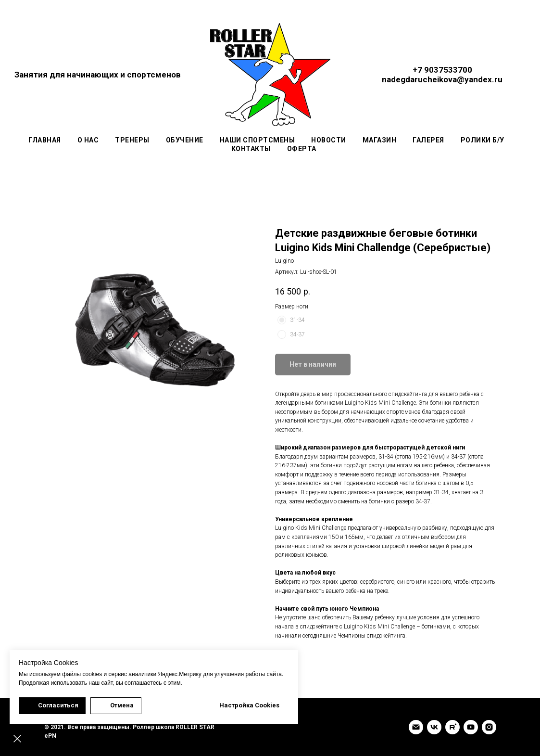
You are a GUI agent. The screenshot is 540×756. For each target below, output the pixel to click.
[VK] (434, 727)
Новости (329, 140)
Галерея (428, 140)
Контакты (251, 149)
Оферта (302, 149)
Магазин (380, 140)
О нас (88, 140)
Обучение (185, 140)
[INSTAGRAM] (489, 727)
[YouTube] (471, 727)
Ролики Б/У (483, 140)
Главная (45, 140)
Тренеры (132, 140)
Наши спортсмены (257, 140)
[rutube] (452, 727)
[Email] (416, 727)
